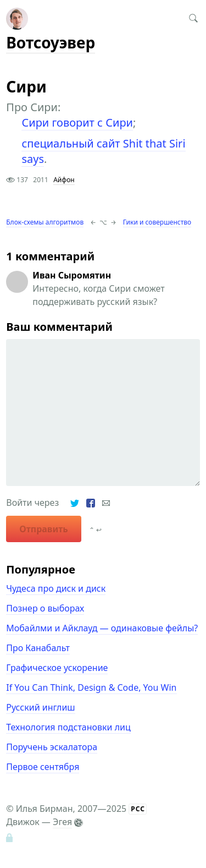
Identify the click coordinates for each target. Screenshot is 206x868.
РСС (138, 809)
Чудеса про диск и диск (56, 588)
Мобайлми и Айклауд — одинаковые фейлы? (102, 628)
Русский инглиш (40, 707)
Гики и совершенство (157, 222)
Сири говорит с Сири (77, 122)
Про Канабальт (38, 648)
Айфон (64, 180)
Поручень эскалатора (52, 747)
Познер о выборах (45, 608)
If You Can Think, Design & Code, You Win (91, 687)
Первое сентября (43, 767)
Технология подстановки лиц (68, 727)
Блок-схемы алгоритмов (45, 222)
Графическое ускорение (57, 668)
